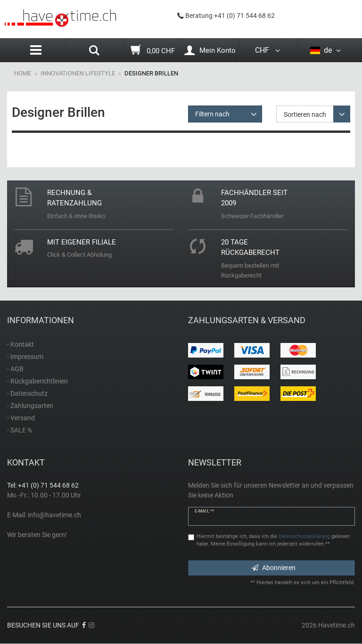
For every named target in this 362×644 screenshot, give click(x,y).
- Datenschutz (27, 393)
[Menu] (36, 50)
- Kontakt (21, 344)
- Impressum (25, 357)
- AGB (15, 369)
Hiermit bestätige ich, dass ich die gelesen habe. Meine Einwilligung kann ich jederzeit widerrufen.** (273, 540)
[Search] (94, 51)
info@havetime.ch (54, 515)
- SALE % (20, 430)
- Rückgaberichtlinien (37, 381)
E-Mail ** (204, 511)
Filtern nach (212, 114)
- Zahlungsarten (30, 406)
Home (23, 73)
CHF (268, 50)
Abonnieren (274, 568)
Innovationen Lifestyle (78, 73)
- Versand (21, 418)
